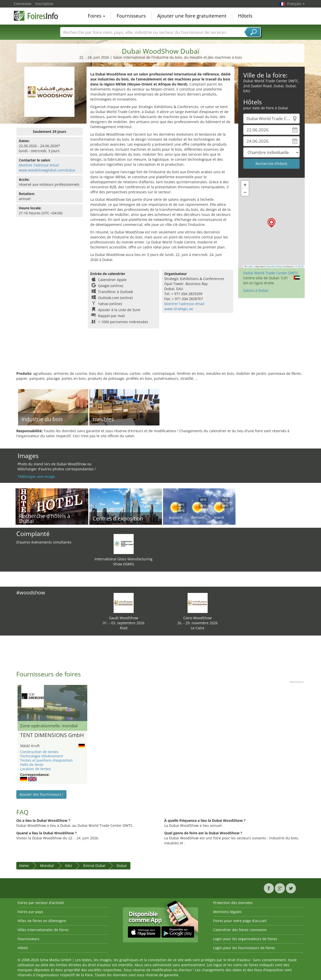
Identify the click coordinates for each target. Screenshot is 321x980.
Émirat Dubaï (94, 866)
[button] (271, 223)
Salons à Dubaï (256, 290)
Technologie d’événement (42, 756)
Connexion (23, 4)
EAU (69, 866)
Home (24, 866)
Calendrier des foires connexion (240, 930)
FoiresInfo (39, 16)
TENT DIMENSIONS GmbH (52, 735)
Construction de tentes (39, 752)
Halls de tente (32, 765)
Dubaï (122, 866)
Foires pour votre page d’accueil (240, 921)
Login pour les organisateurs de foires (245, 939)
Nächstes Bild (84, 703)
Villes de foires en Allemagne (42, 921)
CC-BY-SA (299, 266)
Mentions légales (227, 912)
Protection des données (233, 903)
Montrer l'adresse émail (39, 165)
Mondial (47, 866)
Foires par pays (30, 912)
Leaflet (249, 266)
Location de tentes (35, 769)
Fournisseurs (131, 16)
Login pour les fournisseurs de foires (244, 948)
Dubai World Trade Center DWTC (271, 273)
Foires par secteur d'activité (41, 903)
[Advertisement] (160, 355)
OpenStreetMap (274, 266)
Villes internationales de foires (43, 930)
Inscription (44, 4)
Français (296, 4)
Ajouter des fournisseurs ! (41, 794)
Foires (96, 16)
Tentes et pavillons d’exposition (46, 760)
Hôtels (245, 16)
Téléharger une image (36, 476)
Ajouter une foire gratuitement (192, 16)
